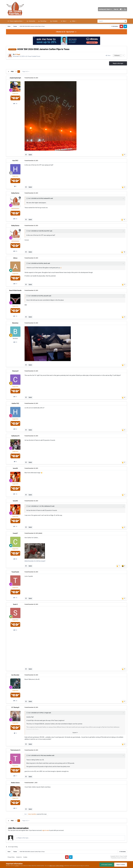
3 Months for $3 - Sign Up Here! (65, 32)
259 (15, 342)
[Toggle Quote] (27, 198)
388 (15, 559)
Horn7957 (15, 161)
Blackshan (15, 323)
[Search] (106, 21)
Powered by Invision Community (119, 858)
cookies (17, 866)
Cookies (25, 857)
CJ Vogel (46, 713)
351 (15, 397)
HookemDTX (47, 198)
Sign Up (116, 9)
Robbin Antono (15, 783)
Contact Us (19, 857)
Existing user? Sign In (105, 9)
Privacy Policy (11, 857)
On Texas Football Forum (33, 56)
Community (32, 21)
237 (15, 808)
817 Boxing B (15, 707)
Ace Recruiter (15, 675)
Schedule (55, 21)
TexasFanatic (15, 572)
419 (15, 284)
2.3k (15, 701)
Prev (12, 72)
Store (64, 21)
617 (15, 776)
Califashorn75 (15, 436)
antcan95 (46, 296)
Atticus (15, 258)
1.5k (15, 104)
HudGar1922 (15, 403)
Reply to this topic (118, 63)
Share (108, 55)
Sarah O (15, 604)
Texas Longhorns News (16, 21)
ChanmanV (15, 371)
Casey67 (15, 533)
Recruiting (43, 21)
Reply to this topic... (23, 838)
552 (15, 630)
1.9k (15, 494)
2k (15, 462)
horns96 (15, 468)
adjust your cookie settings (56, 866)
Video (74, 21)
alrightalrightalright (15, 78)
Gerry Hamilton (47, 755)
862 (15, 429)
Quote (30, 155)
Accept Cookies (107, 865)
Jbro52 (45, 263)
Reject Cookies (121, 865)
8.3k (15, 219)
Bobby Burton (15, 193)
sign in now (46, 830)
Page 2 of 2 (26, 72)
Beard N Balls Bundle (15, 290)
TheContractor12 (15, 750)
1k (15, 733)
